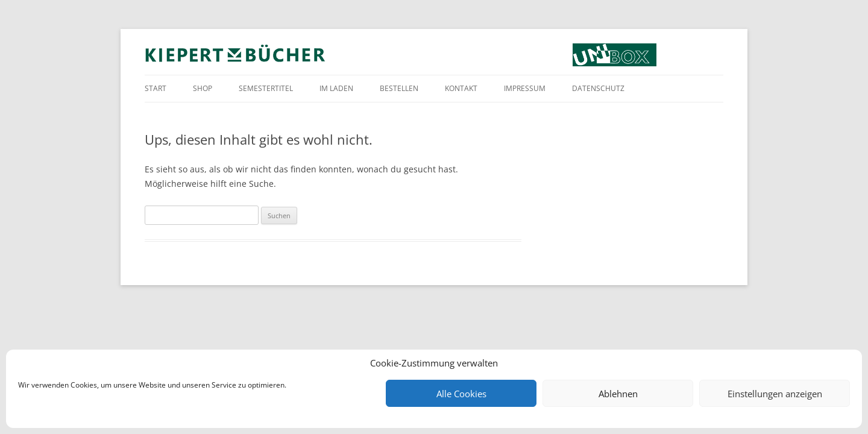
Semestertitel (266, 88)
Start (156, 88)
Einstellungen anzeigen (775, 394)
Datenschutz (598, 88)
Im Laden (336, 88)
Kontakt (461, 88)
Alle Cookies (461, 394)
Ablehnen (618, 394)
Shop (203, 88)
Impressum (525, 88)
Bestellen (399, 88)
